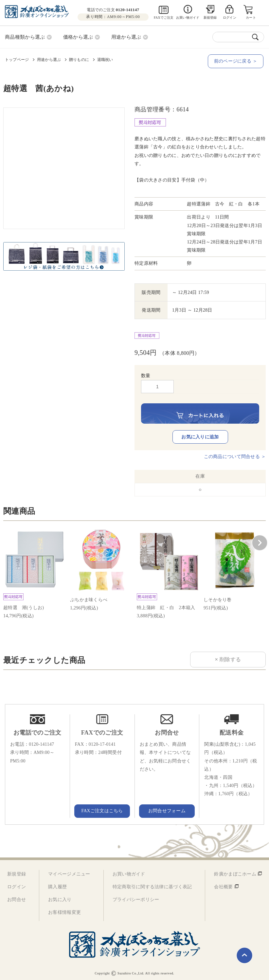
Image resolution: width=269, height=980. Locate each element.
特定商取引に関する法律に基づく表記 (152, 884)
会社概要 (223, 884)
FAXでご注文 (164, 18)
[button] (260, 540)
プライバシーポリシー (136, 897)
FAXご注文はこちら (102, 808)
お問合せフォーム (167, 808)
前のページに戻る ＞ (236, 61)
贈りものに (79, 59)
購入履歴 (57, 884)
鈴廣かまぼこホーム (235, 871)
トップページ (17, 59)
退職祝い (105, 59)
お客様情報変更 (64, 910)
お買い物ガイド (188, 18)
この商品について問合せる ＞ (235, 454)
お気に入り (60, 897)
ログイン (17, 884)
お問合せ (17, 897)
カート (251, 18)
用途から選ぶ (49, 59)
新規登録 (210, 18)
